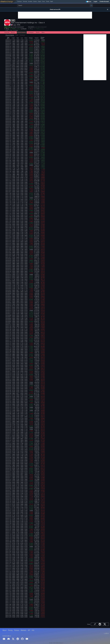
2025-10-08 (8, 250)
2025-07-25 (8, 331)
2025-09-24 (8, 265)
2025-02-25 (8, 493)
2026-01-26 (8, 134)
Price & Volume (10, 35)
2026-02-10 (8, 117)
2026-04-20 (8, 43)
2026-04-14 (8, 50)
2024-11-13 (8, 600)
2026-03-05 (8, 92)
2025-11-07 (8, 215)
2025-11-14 (8, 207)
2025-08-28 (8, 293)
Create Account (104, 1)
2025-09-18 (8, 272)
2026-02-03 (8, 125)
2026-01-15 (8, 143)
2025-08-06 (8, 318)
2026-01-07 (8, 153)
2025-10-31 (8, 223)
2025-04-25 (8, 428)
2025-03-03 (8, 487)
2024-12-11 (8, 570)
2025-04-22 (8, 433)
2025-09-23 (8, 267)
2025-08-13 (8, 311)
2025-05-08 (8, 414)
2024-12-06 (8, 575)
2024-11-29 (8, 583)
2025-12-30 (8, 161)
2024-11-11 (8, 603)
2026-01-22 (8, 137)
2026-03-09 (8, 89)
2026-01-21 (8, 139)
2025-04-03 (8, 451)
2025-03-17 (8, 472)
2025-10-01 (8, 257)
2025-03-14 (8, 473)
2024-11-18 (8, 595)
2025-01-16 (8, 534)
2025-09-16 (8, 275)
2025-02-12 (8, 506)
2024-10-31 (8, 614)
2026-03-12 (8, 84)
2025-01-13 (8, 539)
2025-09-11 (8, 279)
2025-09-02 (8, 290)
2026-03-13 (8, 82)
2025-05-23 (8, 397)
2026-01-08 (8, 151)
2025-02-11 (8, 508)
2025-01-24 (8, 526)
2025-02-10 (8, 509)
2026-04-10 (8, 53)
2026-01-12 (8, 148)
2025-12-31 (8, 159)
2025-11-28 (8, 193)
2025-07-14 (8, 345)
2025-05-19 (8, 403)
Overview (7, 32)
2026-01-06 (8, 154)
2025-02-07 (8, 511)
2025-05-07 (8, 415)
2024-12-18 (8, 562)
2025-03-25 (8, 462)
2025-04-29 (8, 425)
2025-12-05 (8, 186)
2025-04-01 (8, 454)
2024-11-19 (8, 594)
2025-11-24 (8, 198)
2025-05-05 (8, 418)
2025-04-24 (8, 429)
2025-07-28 (8, 329)
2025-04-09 (8, 445)
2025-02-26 (8, 492)
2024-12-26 (8, 554)
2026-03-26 (8, 68)
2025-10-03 (8, 254)
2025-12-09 (8, 182)
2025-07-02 (8, 356)
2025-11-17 (8, 206)
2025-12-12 (8, 178)
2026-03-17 (8, 79)
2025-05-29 (8, 392)
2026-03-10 (8, 87)
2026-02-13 (8, 112)
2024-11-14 (8, 598)
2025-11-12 (8, 211)
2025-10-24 (8, 231)
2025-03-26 (8, 461)
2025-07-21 (8, 337)
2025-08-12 (8, 312)
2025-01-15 (8, 536)
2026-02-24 (8, 103)
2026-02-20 (8, 106)
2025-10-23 (8, 232)
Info (33, 630)
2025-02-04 (8, 515)
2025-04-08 (8, 447)
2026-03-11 (8, 85)
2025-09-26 (8, 262)
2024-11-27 (8, 584)
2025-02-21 (8, 497)
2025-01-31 (8, 519)
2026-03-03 (8, 95)
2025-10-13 (8, 245)
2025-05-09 (8, 412)
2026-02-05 (8, 121)
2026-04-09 (8, 54)
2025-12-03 (8, 189)
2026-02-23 (8, 104)
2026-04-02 (8, 60)
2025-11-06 (8, 217)
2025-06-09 (8, 381)
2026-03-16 (8, 81)
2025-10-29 (8, 226)
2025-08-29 (8, 292)
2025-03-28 (8, 458)
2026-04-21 (8, 42)
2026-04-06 (8, 59)
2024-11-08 (8, 604)
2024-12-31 (8, 550)
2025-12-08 (8, 184)
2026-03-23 (8, 73)
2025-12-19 (8, 170)
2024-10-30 (8, 615)
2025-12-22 (8, 168)
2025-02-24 (8, 495)
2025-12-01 (8, 192)
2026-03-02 (8, 96)
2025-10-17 (8, 239)
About (4, 630)
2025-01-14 (8, 537)
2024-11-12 (8, 601)
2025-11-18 (8, 204)
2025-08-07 (8, 317)
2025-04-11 (8, 442)
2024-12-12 (8, 569)
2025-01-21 (8, 531)
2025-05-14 (8, 408)
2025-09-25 (8, 264)
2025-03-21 (8, 465)
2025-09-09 (8, 282)
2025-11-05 (8, 218)
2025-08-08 (8, 315)
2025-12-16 (8, 175)
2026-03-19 (8, 76)
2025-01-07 (8, 544)
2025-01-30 (8, 520)
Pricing (10, 630)
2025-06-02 (8, 389)
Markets (23, 630)
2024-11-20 (8, 592)
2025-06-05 (8, 384)
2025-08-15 (8, 307)
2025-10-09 (8, 248)
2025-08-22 (8, 300)
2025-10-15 (8, 242)
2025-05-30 (8, 390)
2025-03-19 (8, 468)
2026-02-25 (8, 101)
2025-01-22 (8, 529)
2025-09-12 (8, 278)
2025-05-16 (8, 404)
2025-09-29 (8, 261)
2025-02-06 (8, 512)
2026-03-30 (8, 65)
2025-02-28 (8, 489)
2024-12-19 (8, 561)
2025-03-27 (8, 459)
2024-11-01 (8, 612)
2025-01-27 (8, 525)
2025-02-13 (8, 504)
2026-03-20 (8, 75)
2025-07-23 (8, 334)
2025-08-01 (8, 323)
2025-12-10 (8, 181)
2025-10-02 (8, 256)
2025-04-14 (8, 440)
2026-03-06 (8, 90)
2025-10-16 (8, 240)
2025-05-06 (8, 417)
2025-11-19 (8, 203)
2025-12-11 (8, 179)
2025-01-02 (8, 548)
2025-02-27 (8, 490)
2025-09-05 (8, 286)
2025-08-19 (8, 304)
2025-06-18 (8, 370)
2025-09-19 (8, 270)
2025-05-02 (8, 420)
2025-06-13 (8, 375)
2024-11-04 (8, 611)
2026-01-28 (8, 131)
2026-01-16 (8, 142)
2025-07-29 (8, 328)
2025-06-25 (8, 364)
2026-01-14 (8, 145)
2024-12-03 (8, 579)
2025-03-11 (8, 478)
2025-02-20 (8, 498)
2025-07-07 (8, 353)
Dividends (22, 35)
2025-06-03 (8, 387)
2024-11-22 (8, 589)
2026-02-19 (8, 107)
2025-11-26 (8, 195)
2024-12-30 (8, 551)
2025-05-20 (8, 401)
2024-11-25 (8, 587)
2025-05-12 (8, 411)
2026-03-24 (8, 71)
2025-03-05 (8, 484)
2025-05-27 (8, 395)
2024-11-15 (8, 597)
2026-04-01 (8, 62)
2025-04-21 (8, 434)
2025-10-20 (8, 237)
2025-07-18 (8, 339)
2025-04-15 (8, 439)
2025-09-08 (8, 284)
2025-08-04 (8, 322)
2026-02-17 (8, 110)
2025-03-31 (8, 456)
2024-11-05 (8, 609)
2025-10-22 (8, 234)
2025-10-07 (8, 251)
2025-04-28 (8, 426)
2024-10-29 (8, 617)
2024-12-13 (8, 567)
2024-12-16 (8, 565)
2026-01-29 (8, 129)
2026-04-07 (8, 57)
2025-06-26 (8, 362)
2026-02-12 (8, 114)
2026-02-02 (8, 126)
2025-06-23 (8, 367)
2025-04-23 (8, 431)
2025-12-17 (8, 173)
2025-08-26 (8, 297)
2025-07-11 (8, 347)
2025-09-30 (8, 259)
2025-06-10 (8, 379)
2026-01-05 (8, 156)
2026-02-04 (8, 123)
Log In (95, 1)
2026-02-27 (8, 98)
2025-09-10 (8, 281)
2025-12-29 (8, 162)
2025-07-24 (8, 332)
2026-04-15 (8, 48)
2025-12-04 (8, 187)
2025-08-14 (8, 309)
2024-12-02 (8, 581)
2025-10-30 (8, 225)
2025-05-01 (8, 422)
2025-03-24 (8, 464)
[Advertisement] (55, 15)
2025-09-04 (8, 287)
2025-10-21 (8, 236)
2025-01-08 (8, 542)
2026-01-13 (8, 146)
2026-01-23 (8, 136)
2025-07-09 (8, 350)
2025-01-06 (8, 545)
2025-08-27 (8, 295)
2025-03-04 (8, 486)
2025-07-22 (8, 336)
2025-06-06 (8, 383)
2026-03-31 (8, 64)
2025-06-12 (8, 376)
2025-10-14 (8, 243)
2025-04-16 (8, 437)
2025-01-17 (8, 533)
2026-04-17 (8, 45)
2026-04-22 (8, 40)
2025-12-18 (8, 171)
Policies (17, 630)
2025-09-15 (8, 276)
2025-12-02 (8, 190)
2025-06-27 (8, 361)
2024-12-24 (8, 556)
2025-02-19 (8, 500)
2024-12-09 (8, 573)
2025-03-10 (8, 479)
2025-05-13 (8, 409)
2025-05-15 (8, 406)
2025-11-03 (8, 221)
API (29, 630)
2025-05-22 (8, 398)
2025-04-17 (8, 436)
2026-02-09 (8, 118)
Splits (17, 35)
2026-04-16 (8, 46)
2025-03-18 (8, 470)
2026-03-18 (8, 78)
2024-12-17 (8, 564)
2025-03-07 (8, 481)
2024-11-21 (8, 590)
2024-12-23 (8, 558)
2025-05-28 (8, 393)
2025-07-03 (8, 354)
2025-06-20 (8, 368)
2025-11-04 (8, 220)
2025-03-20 (8, 467)
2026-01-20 (8, 140)
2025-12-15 (8, 176)
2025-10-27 (8, 229)
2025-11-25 (8, 196)
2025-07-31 (8, 325)
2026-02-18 (8, 109)
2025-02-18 (8, 501)
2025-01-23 (8, 528)
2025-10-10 (8, 247)
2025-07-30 (8, 326)
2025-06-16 (8, 373)
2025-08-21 (8, 301)
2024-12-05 (8, 576)
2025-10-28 (8, 228)
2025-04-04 (8, 450)
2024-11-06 (8, 608)
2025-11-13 (8, 209)
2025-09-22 (8, 268)
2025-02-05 (8, 514)
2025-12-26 (8, 164)
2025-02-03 (8, 517)
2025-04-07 (8, 448)
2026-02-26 (8, 100)
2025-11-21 (8, 200)
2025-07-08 (8, 351)
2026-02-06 (8, 120)
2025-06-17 (8, 372)
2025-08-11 (8, 314)
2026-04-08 (8, 56)
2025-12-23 (8, 167)
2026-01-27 (8, 132)
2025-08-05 (8, 320)
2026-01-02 (8, 157)
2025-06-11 (8, 378)
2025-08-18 (8, 306)
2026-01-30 (8, 128)
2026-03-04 (8, 93)
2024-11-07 (8, 606)
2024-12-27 (8, 553)
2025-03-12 (8, 476)
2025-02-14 (8, 503)
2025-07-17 (8, 340)
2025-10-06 (8, 253)
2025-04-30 (8, 423)
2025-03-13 (8, 475)
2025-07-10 (8, 348)
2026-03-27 (8, 67)
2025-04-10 (8, 443)
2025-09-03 (8, 289)
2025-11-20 (8, 201)
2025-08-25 (8, 298)
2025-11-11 (8, 212)
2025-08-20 (8, 303)
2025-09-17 (8, 273)
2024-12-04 (8, 578)
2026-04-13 (8, 51)
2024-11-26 (8, 586)
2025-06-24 (8, 365)
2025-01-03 (8, 547)
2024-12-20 (8, 559)
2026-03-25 (8, 70)
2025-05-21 (8, 400)
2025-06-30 (8, 359)
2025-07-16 (8, 342)
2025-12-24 (8, 165)
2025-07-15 (8, 343)
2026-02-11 (8, 115)
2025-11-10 (8, 214)
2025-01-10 (8, 540)
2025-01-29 (8, 522)
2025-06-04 (8, 386)
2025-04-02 (8, 453)
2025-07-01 (8, 357)
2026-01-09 (8, 150)
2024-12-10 (8, 572)
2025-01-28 (8, 523)
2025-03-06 (8, 483)
